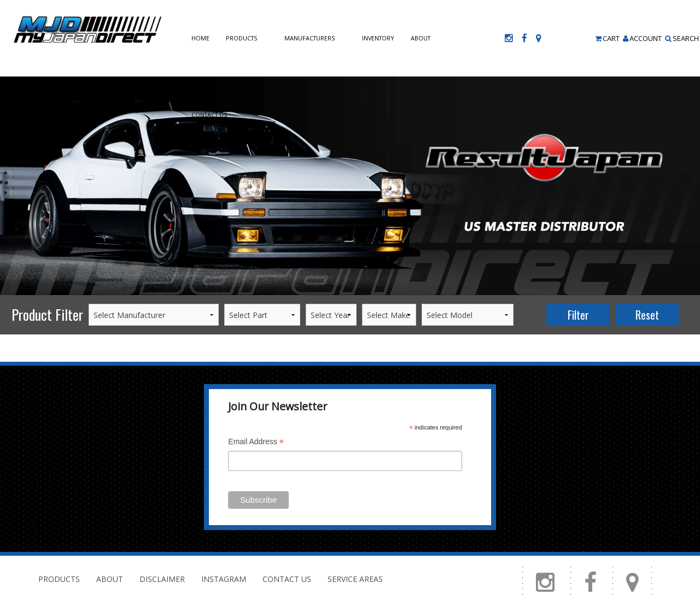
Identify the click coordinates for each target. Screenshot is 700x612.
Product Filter (47, 314)
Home (200, 38)
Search (682, 38)
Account (642, 38)
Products (241, 38)
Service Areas (355, 579)
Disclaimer (162, 579)
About (421, 38)
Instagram (224, 579)
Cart (607, 38)
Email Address (256, 443)
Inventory (378, 38)
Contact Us (209, 114)
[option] (350, 186)
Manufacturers (310, 38)
